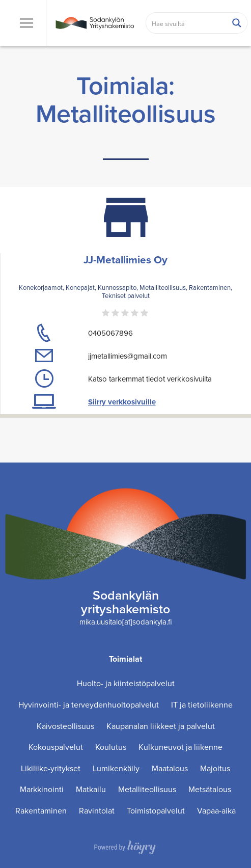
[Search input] (187, 23)
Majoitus (215, 768)
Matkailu (91, 789)
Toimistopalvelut (156, 811)
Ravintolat (97, 811)
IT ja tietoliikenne (202, 705)
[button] (26, 23)
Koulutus (111, 747)
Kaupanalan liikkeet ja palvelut (161, 726)
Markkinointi (42, 789)
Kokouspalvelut (56, 747)
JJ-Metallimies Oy (125, 260)
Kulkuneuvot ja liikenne (180, 747)
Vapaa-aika (216, 811)
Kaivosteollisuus (65, 726)
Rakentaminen (41, 811)
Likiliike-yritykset (51, 768)
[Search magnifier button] (237, 23)
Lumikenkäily (116, 768)
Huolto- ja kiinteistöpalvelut (126, 683)
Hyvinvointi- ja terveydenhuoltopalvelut (89, 705)
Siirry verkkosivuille (122, 402)
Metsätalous (210, 789)
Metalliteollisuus (147, 789)
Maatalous (170, 768)
